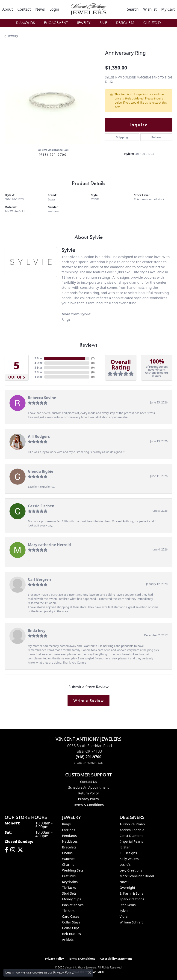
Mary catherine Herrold (49, 545)
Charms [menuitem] (68, 864)
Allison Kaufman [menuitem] (132, 824)
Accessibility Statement (116, 959)
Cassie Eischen (41, 506)
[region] (53, 96)
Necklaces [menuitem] (70, 841)
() (93, 358)
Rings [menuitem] (66, 824)
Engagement (56, 23)
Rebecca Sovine (42, 398)
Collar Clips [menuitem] (71, 928)
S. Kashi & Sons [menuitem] (131, 893)
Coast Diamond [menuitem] (132, 836)
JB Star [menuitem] (125, 847)
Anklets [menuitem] (68, 939)
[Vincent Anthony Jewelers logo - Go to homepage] (88, 9)
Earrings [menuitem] (68, 830)
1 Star (38, 377)
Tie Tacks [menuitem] (69, 888)
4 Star (38, 363)
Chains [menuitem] (67, 853)
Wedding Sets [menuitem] (73, 870)
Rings (66, 319)
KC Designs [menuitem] (128, 853)
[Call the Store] (88, 757)
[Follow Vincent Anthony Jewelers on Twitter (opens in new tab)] (20, 850)
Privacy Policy (89, 799)
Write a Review (88, 700)
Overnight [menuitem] (127, 888)
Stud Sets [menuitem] (69, 893)
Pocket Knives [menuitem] (73, 905)
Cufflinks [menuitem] (69, 876)
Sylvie (51, 199)
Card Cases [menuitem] (71, 916)
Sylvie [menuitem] (124, 911)
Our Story (152, 23)
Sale (103, 23)
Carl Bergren (39, 579)
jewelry (13, 36)
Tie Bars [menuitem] (68, 911)
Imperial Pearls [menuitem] (131, 841)
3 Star (38, 368)
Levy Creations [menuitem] (131, 870)
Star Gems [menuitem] (128, 905)
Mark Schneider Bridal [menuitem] (137, 876)
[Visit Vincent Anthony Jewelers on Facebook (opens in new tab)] (6, 850)
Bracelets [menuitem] (69, 847)
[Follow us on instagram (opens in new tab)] (13, 850)
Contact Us (88, 782)
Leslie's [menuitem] (125, 864)
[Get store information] (89, 763)
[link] (7, 9)
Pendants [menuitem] (69, 836)
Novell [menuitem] (124, 882)
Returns (156, 137)
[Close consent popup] (90, 973)
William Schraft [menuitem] (131, 922)
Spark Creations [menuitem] (132, 899)
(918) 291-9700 (53, 155)
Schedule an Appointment (88, 787)
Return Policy (89, 793)
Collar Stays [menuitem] (71, 922)
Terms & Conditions (88, 805)
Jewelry (84, 23)
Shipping (122, 137)
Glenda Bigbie (41, 471)
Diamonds (25, 23)
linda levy (37, 631)
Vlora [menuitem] (124, 916)
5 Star (38, 358)
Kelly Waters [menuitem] (129, 859)
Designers (125, 23)
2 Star (38, 372)
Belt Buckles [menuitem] (71, 934)
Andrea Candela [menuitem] (132, 830)
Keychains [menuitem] (70, 882)
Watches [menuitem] (69, 859)
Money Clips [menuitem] (71, 899)
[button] (54, 9)
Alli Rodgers (39, 436)
